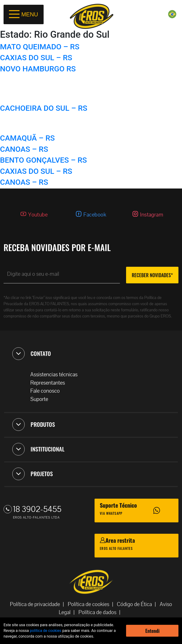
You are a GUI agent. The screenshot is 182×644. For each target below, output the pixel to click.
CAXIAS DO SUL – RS (36, 58)
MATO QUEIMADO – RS (40, 47)
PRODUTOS (34, 424)
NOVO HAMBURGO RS (38, 69)
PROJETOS (33, 474)
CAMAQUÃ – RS (27, 138)
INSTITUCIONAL (38, 449)
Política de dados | (101, 612)
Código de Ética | (138, 604)
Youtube (38, 215)
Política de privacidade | (38, 604)
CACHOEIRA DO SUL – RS (44, 108)
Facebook (95, 215)
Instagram (152, 215)
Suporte (42, 399)
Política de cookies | (92, 604)
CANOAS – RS (24, 149)
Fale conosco (47, 391)
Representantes (50, 383)
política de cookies (46, 631)
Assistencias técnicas (56, 375)
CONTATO (32, 354)
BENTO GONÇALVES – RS (43, 160)
